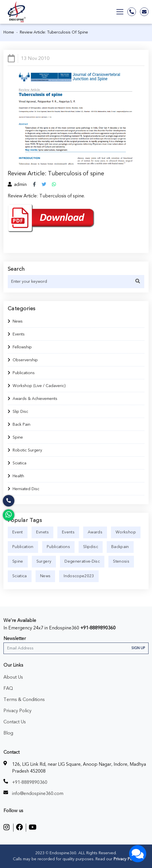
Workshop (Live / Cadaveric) (37, 386)
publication (23, 547)
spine (18, 561)
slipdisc (91, 547)
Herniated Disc (24, 489)
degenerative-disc (82, 561)
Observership (23, 360)
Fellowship (20, 347)
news (45, 576)
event (18, 532)
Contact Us (15, 722)
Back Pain (19, 425)
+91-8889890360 (98, 628)
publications (58, 547)
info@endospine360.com (38, 794)
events (68, 532)
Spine (15, 437)
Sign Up (138, 648)
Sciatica (17, 463)
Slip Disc (18, 412)
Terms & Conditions (24, 700)
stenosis (121, 561)
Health (16, 476)
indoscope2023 (79, 576)
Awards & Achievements (33, 399)
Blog (8, 733)
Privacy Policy (17, 711)
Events (16, 334)
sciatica (20, 576)
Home (9, 32)
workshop (126, 532)
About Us (13, 677)
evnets (42, 532)
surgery (44, 561)
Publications (21, 373)
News (15, 321)
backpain (120, 547)
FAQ (8, 688)
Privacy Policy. (126, 859)
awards (95, 532)
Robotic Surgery (25, 450)
